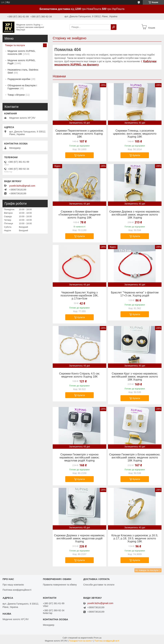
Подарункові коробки (19, 79)
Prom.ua (98, 638)
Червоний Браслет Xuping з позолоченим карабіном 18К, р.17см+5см (79, 296)
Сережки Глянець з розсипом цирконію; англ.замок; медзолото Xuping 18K (135, 134)
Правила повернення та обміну (60, 585)
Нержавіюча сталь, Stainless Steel (23, 71)
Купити (81, 155)
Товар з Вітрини (16, 95)
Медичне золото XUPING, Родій (22, 62)
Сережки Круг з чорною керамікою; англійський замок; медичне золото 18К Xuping (135, 377)
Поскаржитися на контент (81, 641)
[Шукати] (114, 27)
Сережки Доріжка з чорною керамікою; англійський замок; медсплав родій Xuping (79, 539)
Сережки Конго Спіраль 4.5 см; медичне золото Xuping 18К (79, 375)
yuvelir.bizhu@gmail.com (22, 186)
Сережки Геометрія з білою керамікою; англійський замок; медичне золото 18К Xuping (135, 458)
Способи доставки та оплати (99, 585)
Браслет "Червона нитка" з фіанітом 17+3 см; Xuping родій (135, 294)
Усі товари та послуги (147, 570)
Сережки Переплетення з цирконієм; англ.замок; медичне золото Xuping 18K (79, 134)
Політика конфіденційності (17, 590)
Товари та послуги (15, 45)
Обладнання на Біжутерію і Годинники (22, 87)
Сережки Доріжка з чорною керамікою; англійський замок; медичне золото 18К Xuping (135, 215)
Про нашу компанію (13, 585)
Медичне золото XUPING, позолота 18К (22, 52)
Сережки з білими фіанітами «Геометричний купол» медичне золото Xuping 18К (79, 215)
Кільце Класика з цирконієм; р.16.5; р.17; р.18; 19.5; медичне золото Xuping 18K (135, 539)
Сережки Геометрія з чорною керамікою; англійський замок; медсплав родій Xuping (79, 458)
